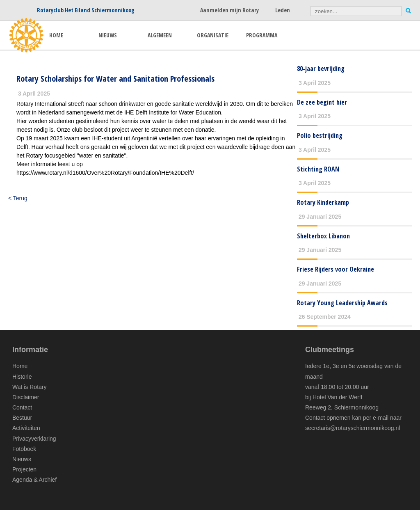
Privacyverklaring (34, 439)
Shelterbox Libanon (323, 236)
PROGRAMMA (262, 35)
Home (20, 366)
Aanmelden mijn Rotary (229, 10)
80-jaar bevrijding (321, 69)
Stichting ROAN (318, 169)
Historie (22, 377)
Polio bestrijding (320, 135)
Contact (22, 407)
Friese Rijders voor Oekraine (336, 269)
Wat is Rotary (30, 387)
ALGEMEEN (160, 35)
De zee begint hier (322, 102)
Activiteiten (26, 428)
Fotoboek (24, 449)
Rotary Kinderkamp (323, 202)
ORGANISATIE (213, 35)
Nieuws (22, 459)
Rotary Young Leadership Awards (342, 303)
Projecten (24, 469)
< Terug (18, 198)
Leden (283, 10)
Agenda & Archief (34, 480)
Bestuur (22, 418)
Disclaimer (26, 397)
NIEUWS (108, 35)
